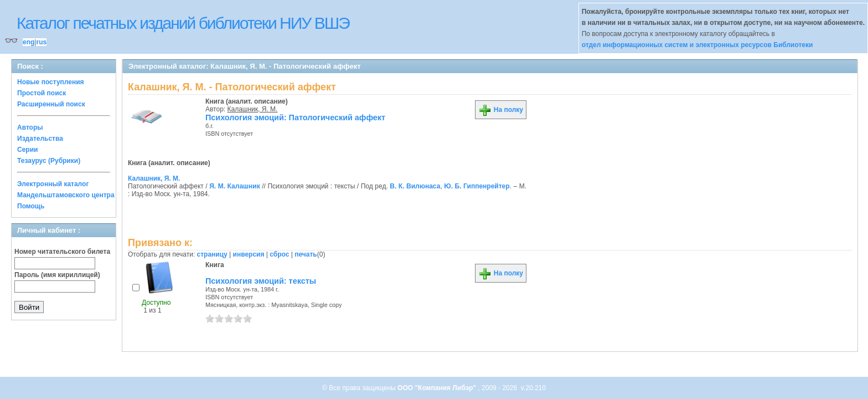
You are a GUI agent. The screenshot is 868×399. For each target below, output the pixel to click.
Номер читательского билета (62, 252)
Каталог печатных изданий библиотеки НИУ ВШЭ (183, 23)
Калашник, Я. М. (253, 109)
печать (306, 254)
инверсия (249, 254)
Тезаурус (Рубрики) (49, 161)
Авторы (30, 127)
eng (29, 42)
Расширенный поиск (51, 104)
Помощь (31, 206)
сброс (279, 254)
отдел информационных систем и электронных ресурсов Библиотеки (697, 45)
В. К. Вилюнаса (415, 186)
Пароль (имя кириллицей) (57, 275)
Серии (27, 150)
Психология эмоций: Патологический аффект (295, 117)
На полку (501, 110)
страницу (212, 254)
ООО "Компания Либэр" (438, 388)
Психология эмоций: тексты (261, 281)
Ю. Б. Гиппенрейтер (477, 186)
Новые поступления (51, 82)
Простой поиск (42, 93)
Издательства (40, 139)
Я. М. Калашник (234, 186)
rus (41, 42)
